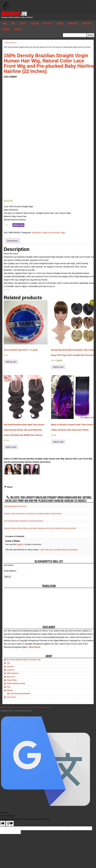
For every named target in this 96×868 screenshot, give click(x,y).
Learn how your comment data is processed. (59, 550)
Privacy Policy (12, 680)
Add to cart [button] (11, 362)
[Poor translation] (10, 824)
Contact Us (11, 670)
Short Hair (86, 24)
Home (4, 24)
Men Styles (48, 24)
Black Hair (34, 24)
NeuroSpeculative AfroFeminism (15, 506)
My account (11, 677)
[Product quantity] (8, 225)
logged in (20, 544)
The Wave (6, 29)
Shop (13, 24)
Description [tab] (12, 241)
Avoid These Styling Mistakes (20, 694)
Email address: (10, 571)
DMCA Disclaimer (13, 673)
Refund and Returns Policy (16, 683)
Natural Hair (73, 24)
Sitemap (23, 24)
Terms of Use (11, 697)
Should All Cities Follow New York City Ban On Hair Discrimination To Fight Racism (33, 514)
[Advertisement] (18, 604)
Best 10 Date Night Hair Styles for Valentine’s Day (24, 660)
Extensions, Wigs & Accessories (46, 233)
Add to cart (18, 225)
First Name (8, 565)
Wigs (63, 233)
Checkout (18, 29)
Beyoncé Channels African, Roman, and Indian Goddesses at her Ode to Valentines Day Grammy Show (40, 528)
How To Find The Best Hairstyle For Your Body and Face (24, 521)
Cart (8, 663)
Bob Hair (60, 24)
